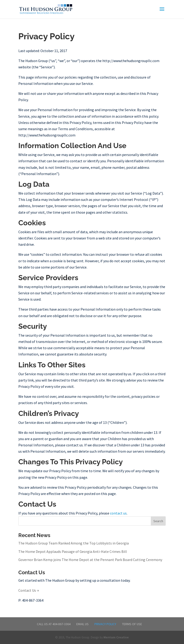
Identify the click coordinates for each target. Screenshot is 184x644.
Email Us (82, 624)
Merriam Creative (116, 637)
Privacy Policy (105, 624)
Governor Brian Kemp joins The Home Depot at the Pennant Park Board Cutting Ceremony (90, 560)
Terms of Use (132, 624)
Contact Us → (29, 590)
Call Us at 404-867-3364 (54, 624)
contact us (118, 513)
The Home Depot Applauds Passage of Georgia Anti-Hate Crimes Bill (73, 551)
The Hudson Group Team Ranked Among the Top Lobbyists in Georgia (74, 543)
